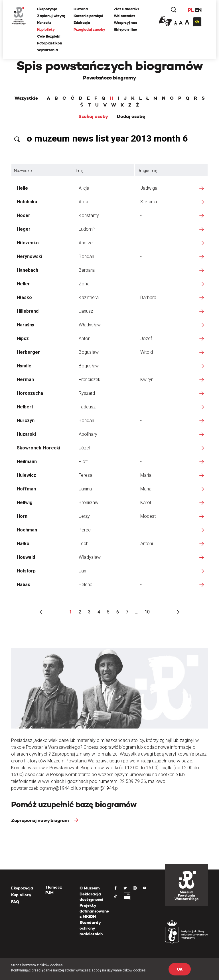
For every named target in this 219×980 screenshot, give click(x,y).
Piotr (83, 462)
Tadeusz (87, 407)
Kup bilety (46, 29)
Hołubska (27, 202)
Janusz (86, 311)
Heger (24, 229)
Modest (148, 516)
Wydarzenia (47, 50)
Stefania (149, 202)
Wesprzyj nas (125, 23)
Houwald (26, 557)
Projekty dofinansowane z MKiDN (94, 911)
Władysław (90, 325)
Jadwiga (149, 188)
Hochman (27, 530)
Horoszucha (30, 393)
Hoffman (26, 489)
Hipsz (23, 338)
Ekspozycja (47, 9)
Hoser (24, 215)
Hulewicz (27, 475)
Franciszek (90, 379)
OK (180, 969)
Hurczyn (26, 421)
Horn (22, 516)
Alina (83, 202)
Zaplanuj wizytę (51, 16)
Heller (23, 284)
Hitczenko (28, 243)
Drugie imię (147, 171)
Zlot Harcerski (126, 9)
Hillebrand (28, 311)
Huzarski (26, 434)
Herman (25, 379)
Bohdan (86, 256)
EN (198, 10)
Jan (82, 571)
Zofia (84, 284)
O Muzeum (90, 888)
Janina (85, 489)
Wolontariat (124, 16)
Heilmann (27, 462)
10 (147, 612)
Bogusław (89, 352)
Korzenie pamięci (88, 16)
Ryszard (87, 393)
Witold (147, 352)
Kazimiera (89, 297)
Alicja (84, 188)
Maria (146, 475)
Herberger (28, 352)
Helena (86, 585)
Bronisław (89, 503)
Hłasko (24, 297)
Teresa (86, 475)
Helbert (25, 407)
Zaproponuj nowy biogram (40, 820)
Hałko (23, 544)
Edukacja (82, 23)
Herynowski (30, 256)
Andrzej (86, 243)
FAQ (15, 902)
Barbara (87, 270)
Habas (24, 585)
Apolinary (88, 434)
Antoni (85, 338)
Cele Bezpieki (49, 36)
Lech (84, 544)
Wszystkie (26, 98)
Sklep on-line (125, 29)
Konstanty (89, 215)
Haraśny (26, 325)
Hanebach (28, 270)
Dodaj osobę (131, 116)
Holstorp (26, 571)
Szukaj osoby (93, 116)
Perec (85, 530)
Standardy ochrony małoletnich (91, 928)
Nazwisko (23, 171)
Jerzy (84, 516)
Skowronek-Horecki (38, 448)
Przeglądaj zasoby (89, 29)
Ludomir (87, 229)
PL (190, 10)
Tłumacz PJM (54, 890)
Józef (146, 338)
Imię (80, 171)
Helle (22, 188)
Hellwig (25, 503)
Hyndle (24, 366)
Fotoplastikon (50, 43)
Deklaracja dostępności (91, 897)
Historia (81, 9)
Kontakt (44, 23)
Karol (146, 503)
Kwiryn (147, 379)
